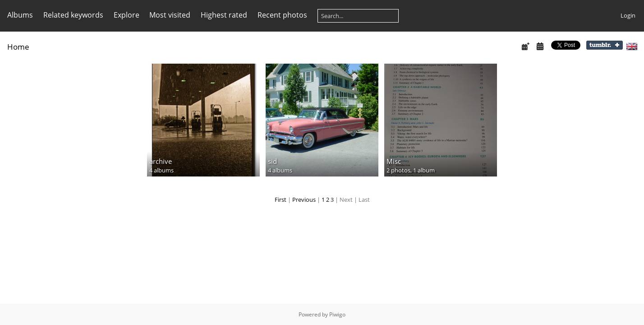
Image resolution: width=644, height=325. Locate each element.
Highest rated (224, 15)
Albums (20, 15)
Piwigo (337, 314)
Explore (126, 15)
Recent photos (282, 15)
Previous (304, 200)
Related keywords (73, 15)
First (281, 200)
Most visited (170, 15)
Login (628, 15)
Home (18, 47)
